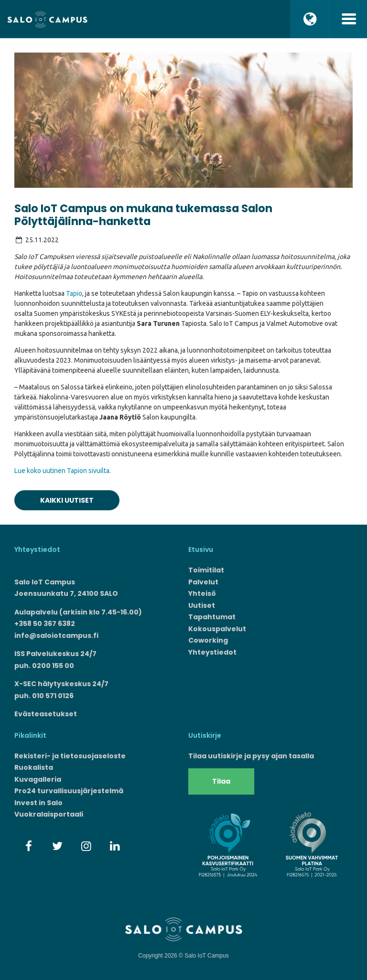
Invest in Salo (38, 803)
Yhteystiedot (212, 652)
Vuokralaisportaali (49, 814)
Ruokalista (34, 767)
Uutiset (202, 605)
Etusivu (201, 549)
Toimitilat (206, 570)
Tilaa (221, 781)
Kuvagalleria (38, 779)
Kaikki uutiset (67, 500)
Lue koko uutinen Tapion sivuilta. (63, 471)
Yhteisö (202, 593)
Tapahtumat (212, 617)
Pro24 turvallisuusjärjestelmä (69, 791)
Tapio (74, 293)
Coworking (208, 640)
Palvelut (203, 582)
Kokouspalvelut (217, 629)
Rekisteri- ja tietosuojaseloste (70, 756)
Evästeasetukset (46, 714)
